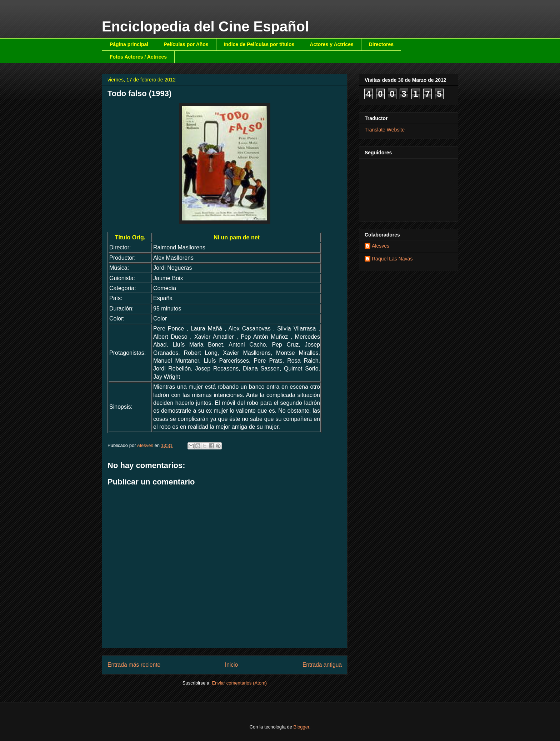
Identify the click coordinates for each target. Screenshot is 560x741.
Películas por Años (186, 44)
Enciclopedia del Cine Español (205, 26)
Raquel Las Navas (392, 259)
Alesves (381, 246)
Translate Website (385, 130)
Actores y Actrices (331, 44)
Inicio (231, 665)
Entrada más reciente (134, 665)
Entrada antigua (322, 665)
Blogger (301, 727)
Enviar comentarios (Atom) (239, 683)
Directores (381, 44)
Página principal (129, 44)
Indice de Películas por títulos (259, 44)
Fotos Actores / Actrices (138, 57)
